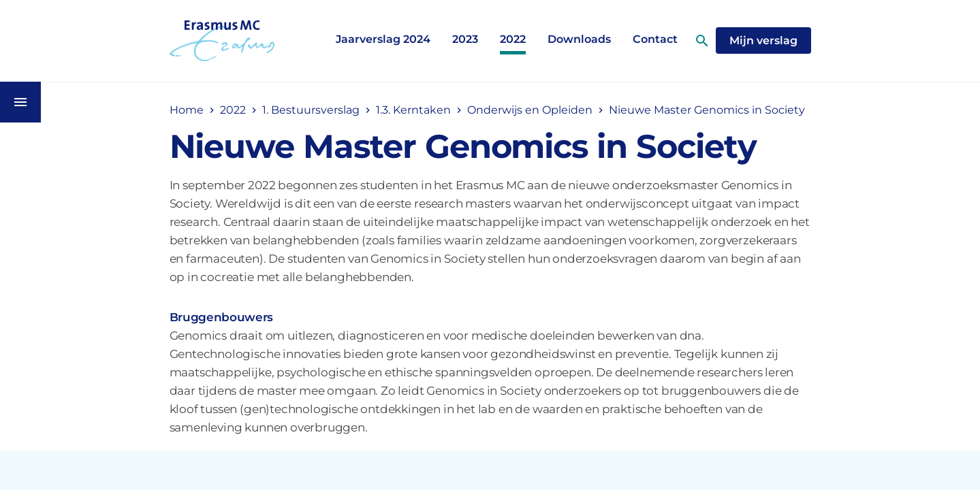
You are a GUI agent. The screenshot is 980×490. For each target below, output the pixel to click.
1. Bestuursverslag (311, 110)
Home (187, 110)
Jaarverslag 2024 (383, 39)
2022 (513, 39)
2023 (465, 39)
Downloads (579, 39)
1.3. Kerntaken (413, 110)
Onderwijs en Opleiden (530, 110)
